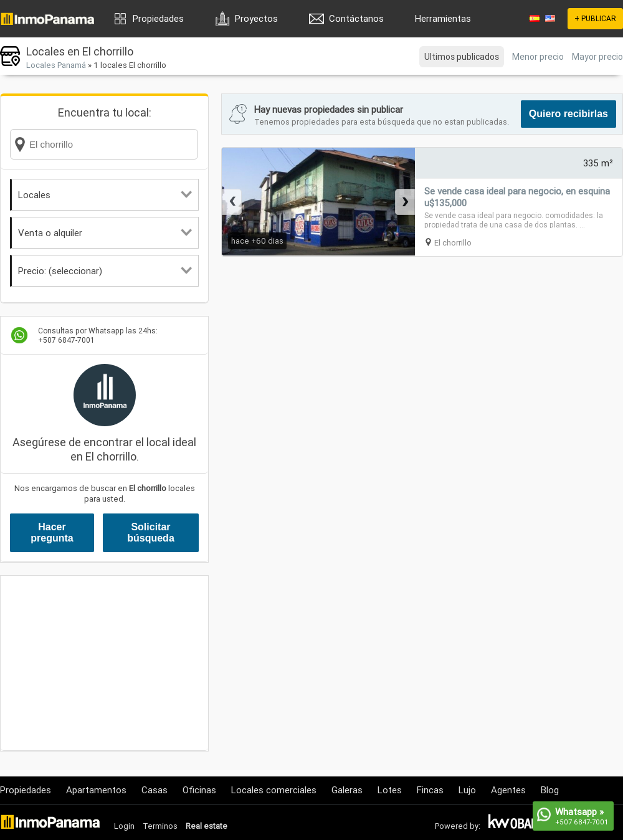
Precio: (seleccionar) (105, 271)
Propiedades (158, 18)
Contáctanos (356, 18)
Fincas (430, 790)
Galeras (347, 790)
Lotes (390, 790)
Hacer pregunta (52, 532)
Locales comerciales (274, 790)
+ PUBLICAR (595, 18)
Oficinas (199, 790)
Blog (550, 790)
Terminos (160, 826)
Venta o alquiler (105, 233)
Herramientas (443, 18)
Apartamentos (96, 790)
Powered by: (458, 826)
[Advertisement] (104, 663)
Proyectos (256, 18)
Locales (105, 195)
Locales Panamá (56, 65)
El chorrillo (453, 243)
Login (124, 826)
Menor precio (538, 57)
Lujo (467, 790)
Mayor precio (597, 57)
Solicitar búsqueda (151, 532)
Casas (155, 790)
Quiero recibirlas (568, 114)
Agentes (508, 790)
